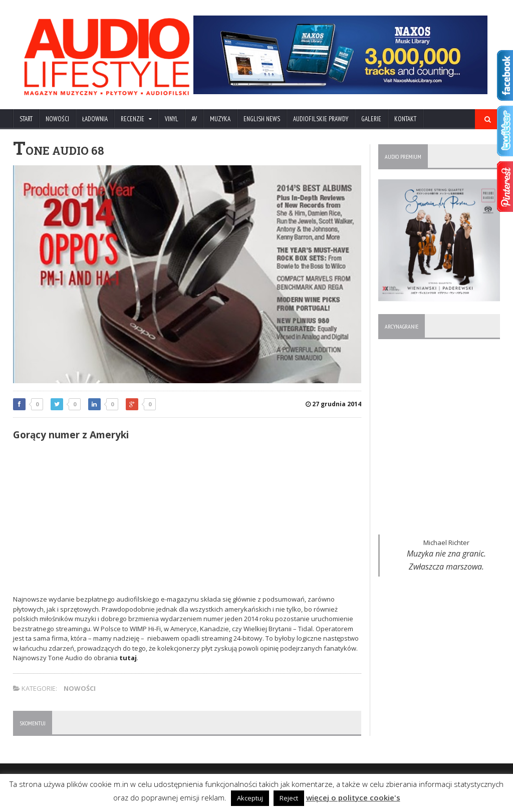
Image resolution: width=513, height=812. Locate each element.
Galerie (371, 119)
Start (26, 119)
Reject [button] (289, 798)
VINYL (172, 119)
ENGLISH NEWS (262, 119)
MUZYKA (220, 119)
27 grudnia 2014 (333, 404)
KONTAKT (405, 119)
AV (194, 119)
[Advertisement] (187, 519)
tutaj (128, 658)
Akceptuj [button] (250, 798)
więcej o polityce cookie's (353, 797)
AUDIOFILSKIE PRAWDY (321, 119)
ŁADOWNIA (95, 119)
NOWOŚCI (57, 119)
